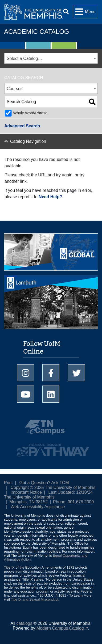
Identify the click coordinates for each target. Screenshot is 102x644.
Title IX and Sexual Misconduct (35, 599)
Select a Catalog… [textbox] (24, 58)
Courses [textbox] (15, 89)
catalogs (25, 623)
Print (8, 483)
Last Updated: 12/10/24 (71, 492)
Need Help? (50, 197)
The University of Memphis (29, 497)
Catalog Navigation (28, 141)
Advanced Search (22, 126)
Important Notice (26, 492)
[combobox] (51, 58)
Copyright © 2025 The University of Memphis (53, 487)
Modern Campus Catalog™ (62, 628)
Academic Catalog (36, 32)
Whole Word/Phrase (30, 113)
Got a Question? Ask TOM (44, 483)
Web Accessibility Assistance (38, 507)
